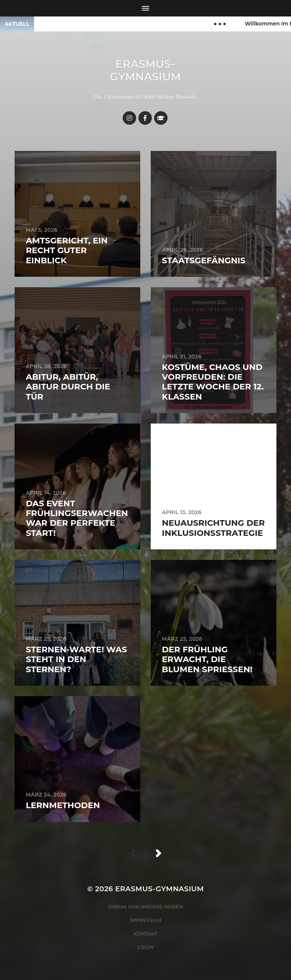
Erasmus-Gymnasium (146, 70)
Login (145, 947)
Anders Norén (162, 907)
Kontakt (146, 934)
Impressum (145, 920)
